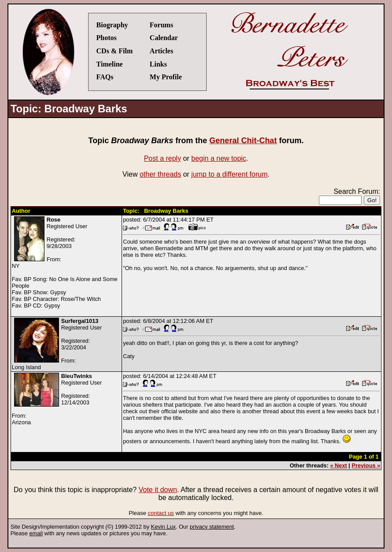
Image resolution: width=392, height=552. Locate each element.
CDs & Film (115, 51)
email (36, 533)
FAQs (105, 77)
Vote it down (158, 490)
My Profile (166, 77)
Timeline (110, 64)
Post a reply (163, 158)
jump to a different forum (229, 174)
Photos (107, 38)
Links (158, 64)
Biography (112, 25)
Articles (161, 51)
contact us (161, 513)
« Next (338, 465)
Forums (161, 25)
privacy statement (212, 527)
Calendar (164, 38)
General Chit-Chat (243, 141)
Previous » (366, 465)
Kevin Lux (163, 527)
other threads (160, 174)
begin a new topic (219, 158)
